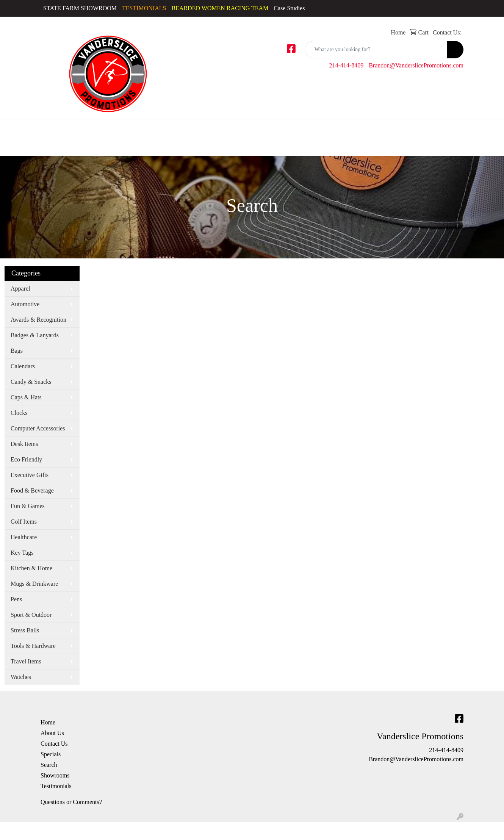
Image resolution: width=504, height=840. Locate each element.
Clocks (19, 413)
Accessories (17, 129)
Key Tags (22, 553)
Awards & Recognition (38, 320)
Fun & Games (28, 506)
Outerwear (149, 129)
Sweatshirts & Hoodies (201, 133)
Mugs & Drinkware (34, 584)
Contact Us (54, 744)
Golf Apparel (121, 133)
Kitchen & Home (31, 568)
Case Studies (289, 8)
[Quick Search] (376, 50)
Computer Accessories (38, 428)
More (488, 129)
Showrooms (55, 775)
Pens (16, 599)
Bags (271, 129)
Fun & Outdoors (347, 129)
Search (49, 765)
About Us (52, 733)
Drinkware (302, 129)
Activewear (52, 129)
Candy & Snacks (31, 382)
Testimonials (56, 786)
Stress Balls (25, 630)
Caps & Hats (78, 138)
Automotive (25, 304)
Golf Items (24, 522)
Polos (175, 129)
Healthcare (24, 537)
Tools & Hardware (33, 646)
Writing (459, 129)
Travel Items (26, 661)
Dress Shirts (97, 133)
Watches (21, 677)
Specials (51, 754)
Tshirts (229, 129)
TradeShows (423, 129)
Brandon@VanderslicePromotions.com (416, 65)
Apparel (20, 289)
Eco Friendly (26, 459)
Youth (251, 129)
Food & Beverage (32, 490)
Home (48, 722)
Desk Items (24, 444)
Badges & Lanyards (35, 335)
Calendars (23, 366)
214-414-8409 (347, 65)
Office (387, 129)
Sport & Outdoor (31, 615)
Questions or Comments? (71, 802)
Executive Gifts (30, 475)
